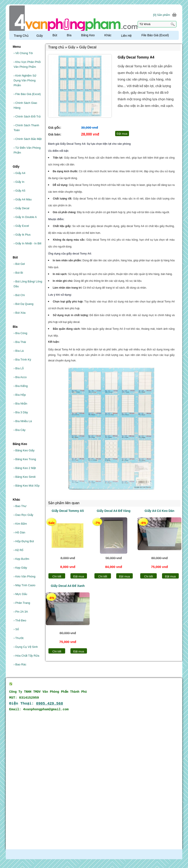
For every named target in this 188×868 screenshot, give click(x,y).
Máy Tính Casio (25, 585)
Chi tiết (57, 576)
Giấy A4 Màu (23, 199)
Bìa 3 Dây (21, 412)
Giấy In (19, 182)
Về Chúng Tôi (23, 53)
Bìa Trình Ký (22, 360)
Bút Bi (18, 273)
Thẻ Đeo (20, 620)
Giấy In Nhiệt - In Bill (28, 243)
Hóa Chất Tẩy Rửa (27, 656)
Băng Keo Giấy (24, 450)
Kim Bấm (20, 524)
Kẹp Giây (20, 568)
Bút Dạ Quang (24, 304)
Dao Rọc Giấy (23, 515)
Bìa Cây (20, 430)
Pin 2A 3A (21, 612)
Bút (55, 35)
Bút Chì (19, 295)
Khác (108, 35)
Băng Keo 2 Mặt (25, 468)
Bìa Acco (20, 377)
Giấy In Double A (25, 217)
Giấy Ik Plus (22, 235)
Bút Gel (19, 264)
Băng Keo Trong (25, 459)
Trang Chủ (21, 36)
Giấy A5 (19, 191)
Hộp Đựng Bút (24, 541)
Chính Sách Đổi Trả (27, 116)
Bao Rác (20, 664)
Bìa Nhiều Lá (23, 421)
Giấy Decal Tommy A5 (68, 511)
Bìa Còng (20, 333)
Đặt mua (79, 576)
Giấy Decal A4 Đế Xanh (68, 586)
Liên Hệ (126, 36)
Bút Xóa (20, 313)
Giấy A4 (19, 173)
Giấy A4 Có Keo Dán (159, 511)
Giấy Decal (21, 208)
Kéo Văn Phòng (25, 576)
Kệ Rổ (19, 550)
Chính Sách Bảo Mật (28, 139)
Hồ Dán (19, 532)
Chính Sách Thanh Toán (26, 128)
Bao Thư (20, 506)
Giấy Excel (21, 226)
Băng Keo (88, 35)
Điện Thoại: (36, 704)
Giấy (40, 36)
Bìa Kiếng (21, 386)
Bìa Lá (19, 351)
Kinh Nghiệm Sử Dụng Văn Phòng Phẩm (25, 80)
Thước (19, 638)
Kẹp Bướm (21, 559)
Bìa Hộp (20, 395)
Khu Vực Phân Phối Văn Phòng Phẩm (27, 64)
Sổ (16, 629)
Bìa (69, 35)
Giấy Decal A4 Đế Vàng (113, 511)
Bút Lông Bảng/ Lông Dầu (28, 284)
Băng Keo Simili (25, 477)
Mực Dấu (20, 594)
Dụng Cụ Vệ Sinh (26, 647)
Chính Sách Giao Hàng (25, 105)
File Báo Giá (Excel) (27, 94)
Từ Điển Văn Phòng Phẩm (27, 150)
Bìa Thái (20, 342)
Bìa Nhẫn (20, 404)
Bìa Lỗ (19, 368)
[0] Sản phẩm (161, 15)
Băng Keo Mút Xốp (27, 486)
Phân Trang (22, 603)
